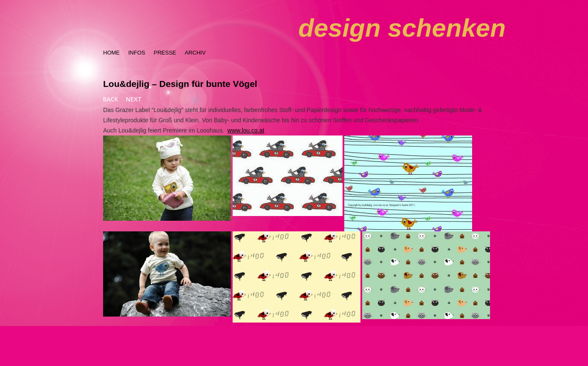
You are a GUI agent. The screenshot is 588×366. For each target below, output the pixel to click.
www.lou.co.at (246, 130)
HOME (111, 53)
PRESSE (165, 53)
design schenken (402, 28)
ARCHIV (195, 53)
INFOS (137, 53)
